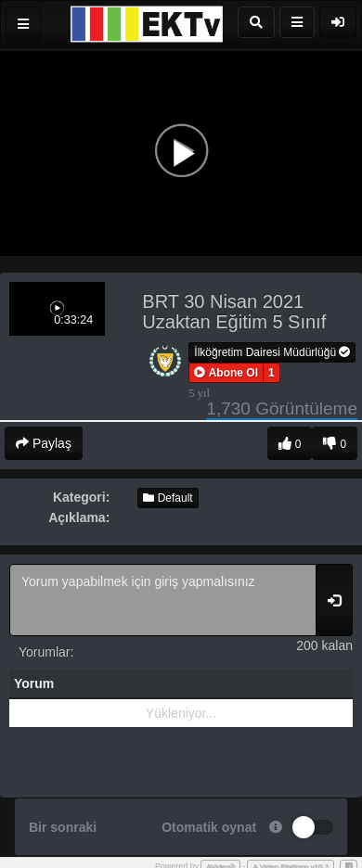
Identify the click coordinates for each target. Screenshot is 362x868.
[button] (226, 373)
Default (168, 498)
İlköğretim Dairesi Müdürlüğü (272, 352)
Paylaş (44, 443)
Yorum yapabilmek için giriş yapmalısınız (163, 600)
